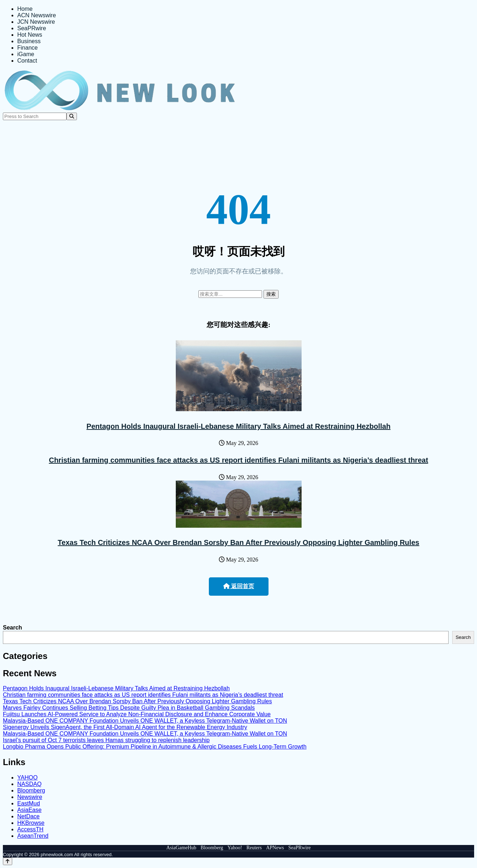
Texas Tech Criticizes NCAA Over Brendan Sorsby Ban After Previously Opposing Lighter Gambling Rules (239, 542)
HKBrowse (31, 823)
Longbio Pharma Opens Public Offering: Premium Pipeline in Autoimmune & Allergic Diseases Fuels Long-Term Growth (155, 747)
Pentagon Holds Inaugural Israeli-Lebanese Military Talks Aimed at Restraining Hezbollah (239, 426)
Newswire (30, 797)
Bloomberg (31, 790)
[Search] (72, 116)
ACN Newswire (37, 15)
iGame (26, 54)
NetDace (28, 816)
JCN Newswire (36, 22)
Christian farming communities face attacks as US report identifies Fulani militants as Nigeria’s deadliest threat (238, 460)
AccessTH (30, 829)
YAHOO (27, 778)
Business (29, 41)
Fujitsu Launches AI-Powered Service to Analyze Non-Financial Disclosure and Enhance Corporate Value (137, 714)
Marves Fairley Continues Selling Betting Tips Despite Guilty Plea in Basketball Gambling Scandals (129, 708)
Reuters (254, 848)
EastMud (29, 803)
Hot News (30, 35)
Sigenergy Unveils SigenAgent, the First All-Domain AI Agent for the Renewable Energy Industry (125, 727)
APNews (275, 848)
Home (25, 9)
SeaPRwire (32, 28)
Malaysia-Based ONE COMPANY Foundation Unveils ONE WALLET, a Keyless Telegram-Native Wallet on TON (145, 721)
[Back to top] (8, 861)
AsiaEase (29, 810)
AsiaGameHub (181, 848)
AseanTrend (33, 836)
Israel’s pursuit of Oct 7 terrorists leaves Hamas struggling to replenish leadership (106, 740)
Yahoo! (235, 848)
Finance (27, 48)
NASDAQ (29, 784)
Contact (27, 61)
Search (12, 628)
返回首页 (239, 586)
